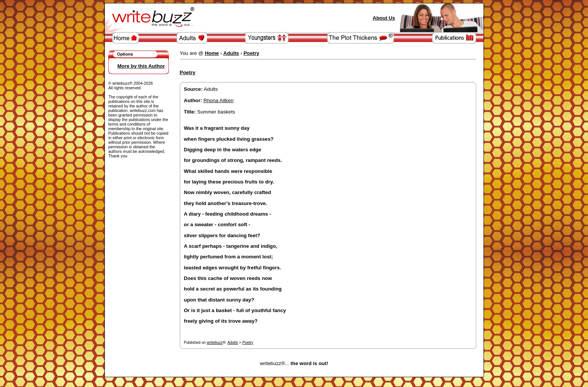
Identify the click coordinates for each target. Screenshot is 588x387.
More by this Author (141, 66)
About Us (384, 18)
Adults (233, 343)
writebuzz (215, 343)
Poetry (248, 343)
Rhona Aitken (218, 100)
